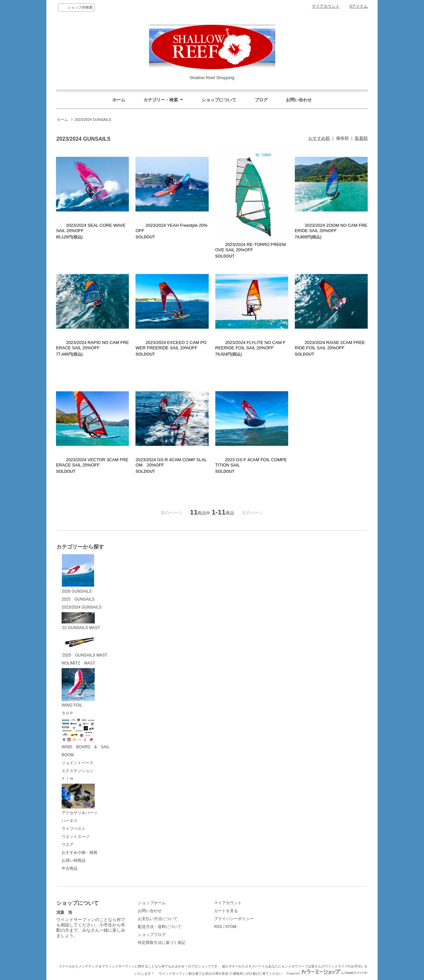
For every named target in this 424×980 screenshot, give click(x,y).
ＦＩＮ (68, 779)
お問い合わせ (299, 100)
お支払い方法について (158, 919)
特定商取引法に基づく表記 (162, 943)
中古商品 (70, 868)
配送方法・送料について (160, 927)
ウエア (68, 845)
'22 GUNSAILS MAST (81, 621)
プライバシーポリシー (234, 919)
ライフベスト (74, 829)
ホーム (119, 100)
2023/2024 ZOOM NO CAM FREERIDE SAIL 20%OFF (331, 228)
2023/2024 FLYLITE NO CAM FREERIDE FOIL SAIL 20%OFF (251, 345)
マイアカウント (326, 6)
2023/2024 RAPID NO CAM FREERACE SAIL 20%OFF (92, 345)
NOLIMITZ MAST (78, 663)
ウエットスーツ (76, 837)
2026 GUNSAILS (78, 574)
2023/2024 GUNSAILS (93, 120)
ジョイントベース (78, 763)
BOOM (68, 755)
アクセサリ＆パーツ (79, 799)
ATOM (231, 927)
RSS (218, 927)
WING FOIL (78, 688)
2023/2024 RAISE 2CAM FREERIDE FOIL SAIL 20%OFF (330, 345)
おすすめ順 (319, 138)
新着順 (361, 138)
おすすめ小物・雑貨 (79, 853)
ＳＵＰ (68, 713)
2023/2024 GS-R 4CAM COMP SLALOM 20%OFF (171, 462)
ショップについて (219, 100)
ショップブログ (152, 935)
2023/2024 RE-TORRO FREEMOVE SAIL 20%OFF (251, 247)
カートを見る (226, 911)
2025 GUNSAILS (78, 599)
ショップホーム (152, 903)
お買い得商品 (74, 860)
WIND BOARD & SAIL (86, 734)
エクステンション (78, 771)
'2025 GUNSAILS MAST (84, 645)
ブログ (261, 100)
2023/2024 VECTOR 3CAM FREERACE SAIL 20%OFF (92, 462)
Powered (327, 974)
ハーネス (70, 821)
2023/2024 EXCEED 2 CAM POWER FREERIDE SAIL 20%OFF (171, 345)
